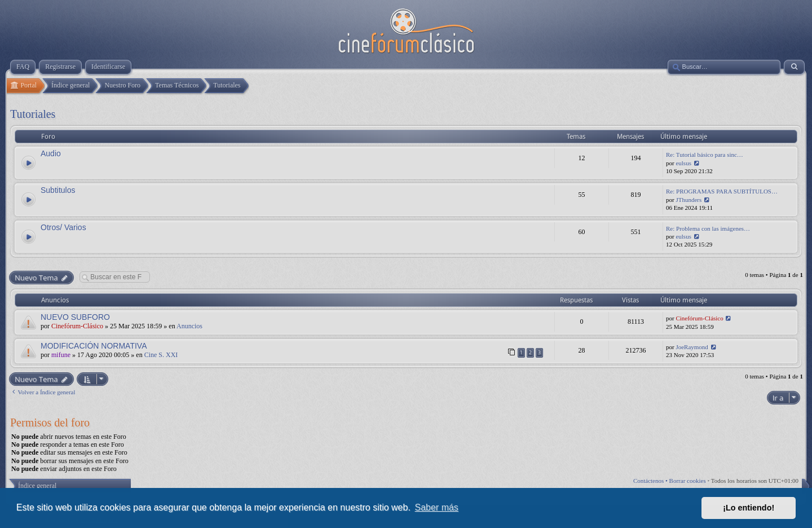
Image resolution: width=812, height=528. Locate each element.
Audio (51, 153)
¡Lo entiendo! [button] (749, 508)
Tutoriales (33, 114)
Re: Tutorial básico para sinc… (705, 155)
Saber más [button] (437, 507)
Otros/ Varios (63, 227)
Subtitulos (58, 190)
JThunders (689, 200)
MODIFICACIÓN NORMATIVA (94, 346)
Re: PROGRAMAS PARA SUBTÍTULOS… (722, 191)
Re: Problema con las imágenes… (708, 228)
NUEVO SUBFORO (75, 317)
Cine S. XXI (161, 355)
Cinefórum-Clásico (77, 326)
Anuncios (189, 326)
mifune (61, 355)
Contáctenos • (651, 481)
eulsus (683, 163)
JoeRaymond (692, 347)
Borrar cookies (688, 481)
